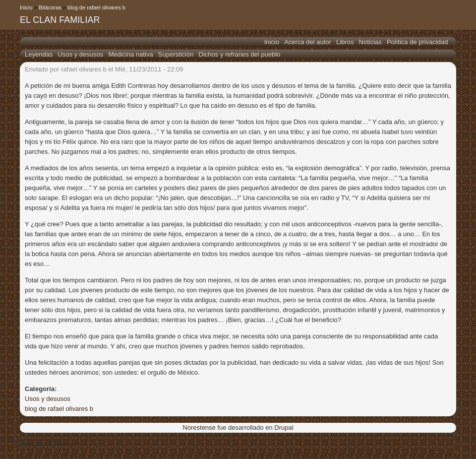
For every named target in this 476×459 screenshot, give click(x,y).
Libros (345, 42)
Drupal (284, 427)
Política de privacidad (417, 42)
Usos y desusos (81, 54)
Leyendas (39, 54)
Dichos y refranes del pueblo (240, 54)
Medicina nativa (130, 54)
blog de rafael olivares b (96, 7)
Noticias (370, 42)
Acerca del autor (308, 42)
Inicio (26, 7)
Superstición (176, 54)
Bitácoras (50, 7)
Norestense (199, 427)
